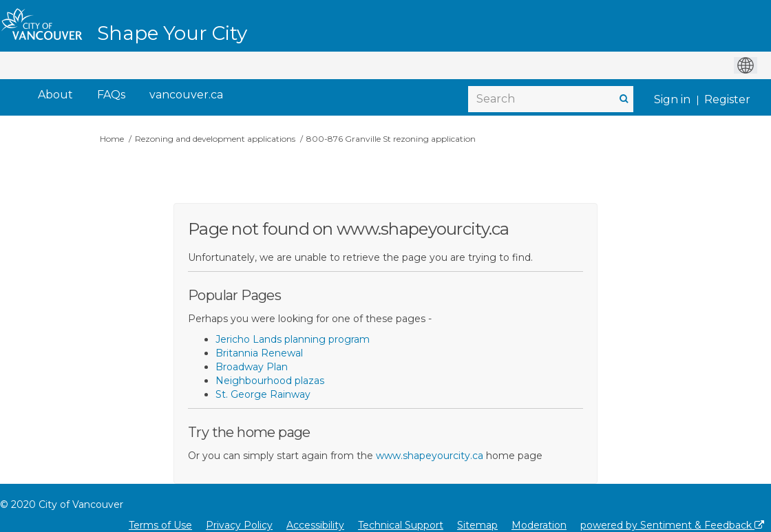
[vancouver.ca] (186, 95)
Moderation (539, 525)
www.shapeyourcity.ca (430, 456)
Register (727, 99)
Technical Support (401, 525)
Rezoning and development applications (215, 139)
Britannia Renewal (259, 353)
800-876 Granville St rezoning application (391, 139)
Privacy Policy (239, 525)
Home (112, 139)
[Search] (551, 99)
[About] (55, 95)
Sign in (672, 99)
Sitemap (477, 525)
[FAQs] (111, 95)
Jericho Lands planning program (293, 339)
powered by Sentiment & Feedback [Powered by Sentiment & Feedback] (672, 525)
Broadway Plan (252, 367)
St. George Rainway (263, 394)
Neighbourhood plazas (270, 381)
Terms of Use (160, 525)
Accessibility (315, 525)
